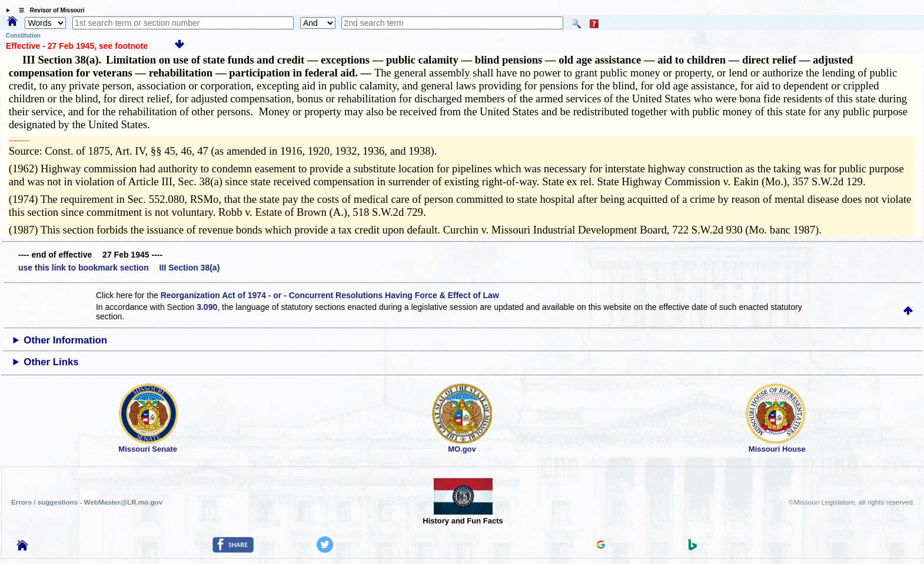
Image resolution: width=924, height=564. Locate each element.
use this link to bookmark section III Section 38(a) (119, 268)
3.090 (207, 307)
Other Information (65, 340)
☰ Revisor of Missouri (49, 10)
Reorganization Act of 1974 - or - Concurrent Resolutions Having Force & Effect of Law (330, 295)
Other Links (51, 362)
